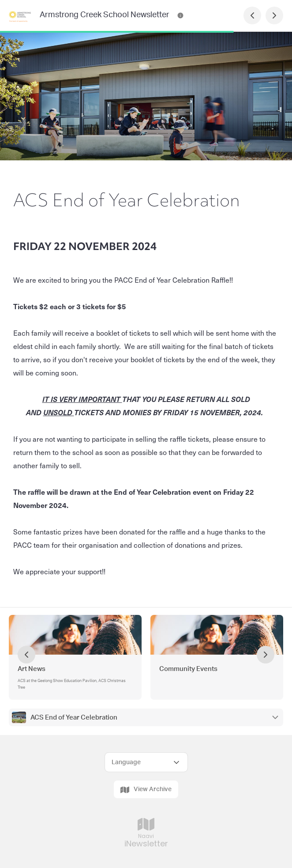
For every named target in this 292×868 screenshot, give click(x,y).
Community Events (188, 669)
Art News (32, 669)
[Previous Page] (252, 15)
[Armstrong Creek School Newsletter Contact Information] (180, 15)
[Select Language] (146, 762)
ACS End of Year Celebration (74, 718)
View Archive (146, 790)
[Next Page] (274, 15)
